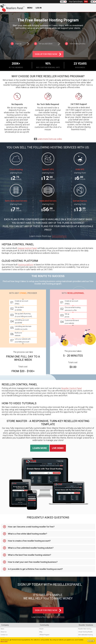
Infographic (59, 236)
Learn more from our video (48, 139)
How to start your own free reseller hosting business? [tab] (33, 562)
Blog (41, 632)
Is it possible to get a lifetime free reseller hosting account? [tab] (35, 569)
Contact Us (4, 635)
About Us (4, 632)
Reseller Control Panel (71, 388)
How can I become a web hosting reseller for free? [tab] (31, 527)
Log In (39, 8)
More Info (4, 641)
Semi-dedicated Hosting (85, 635)
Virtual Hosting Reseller (85, 632)
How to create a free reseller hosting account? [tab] (29, 541)
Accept (91, 641)
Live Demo (58, 448)
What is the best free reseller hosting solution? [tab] (29, 555)
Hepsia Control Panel (27, 248)
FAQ (86, 2)
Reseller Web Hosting (85, 629)
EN (92, 2)
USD (62, 2)
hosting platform (26, 265)
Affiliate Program (44, 635)
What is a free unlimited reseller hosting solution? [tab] (31, 548)
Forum (41, 629)
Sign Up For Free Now (46, 54)
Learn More (40, 448)
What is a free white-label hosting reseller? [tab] (27, 534)
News (2, 629)
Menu (30, 8)
